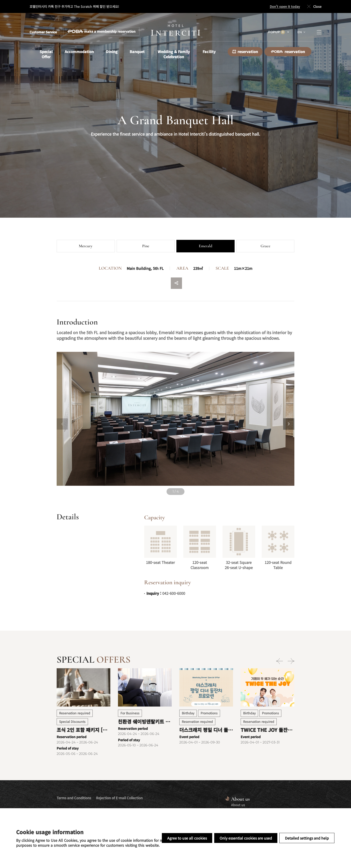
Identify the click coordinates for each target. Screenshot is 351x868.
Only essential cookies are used (246, 838)
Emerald (205, 246)
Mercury (86, 246)
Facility (209, 52)
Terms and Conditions (74, 798)
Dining (112, 52)
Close (314, 7)
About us (238, 805)
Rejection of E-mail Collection (119, 798)
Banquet (137, 52)
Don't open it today (285, 6)
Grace (265, 246)
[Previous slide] (62, 424)
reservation (245, 52)
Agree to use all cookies (187, 838)
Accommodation (79, 52)
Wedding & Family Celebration (174, 54)
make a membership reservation (101, 31)
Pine (146, 246)
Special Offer (46, 54)
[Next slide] (289, 424)
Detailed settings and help (307, 838)
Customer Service (43, 32)
